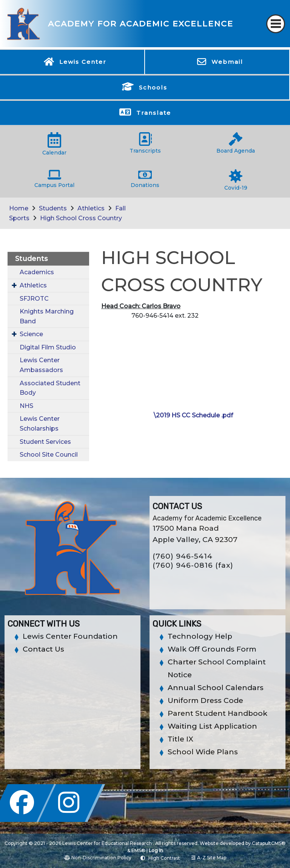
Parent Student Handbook (217, 713)
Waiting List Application (212, 726)
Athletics (91, 208)
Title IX (180, 739)
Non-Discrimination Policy (98, 858)
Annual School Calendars (216, 688)
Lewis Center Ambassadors (41, 365)
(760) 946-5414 (183, 556)
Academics (37, 272)
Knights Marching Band (47, 316)
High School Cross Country (81, 218)
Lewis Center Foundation (70, 636)
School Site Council (49, 455)
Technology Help (200, 636)
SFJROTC (34, 299)
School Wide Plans (203, 752)
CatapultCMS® (269, 843)
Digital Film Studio (48, 347)
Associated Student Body (50, 388)
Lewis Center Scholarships (40, 424)
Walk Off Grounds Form (212, 649)
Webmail (227, 62)
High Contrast (164, 858)
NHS (26, 406)
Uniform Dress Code (205, 700)
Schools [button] (153, 87)
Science (31, 334)
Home (19, 208)
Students (53, 208)
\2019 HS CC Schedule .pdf (193, 415)
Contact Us (43, 649)
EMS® (138, 850)
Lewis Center (83, 62)
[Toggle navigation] (276, 24)
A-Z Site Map (209, 858)
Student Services (45, 442)
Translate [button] (154, 113)
